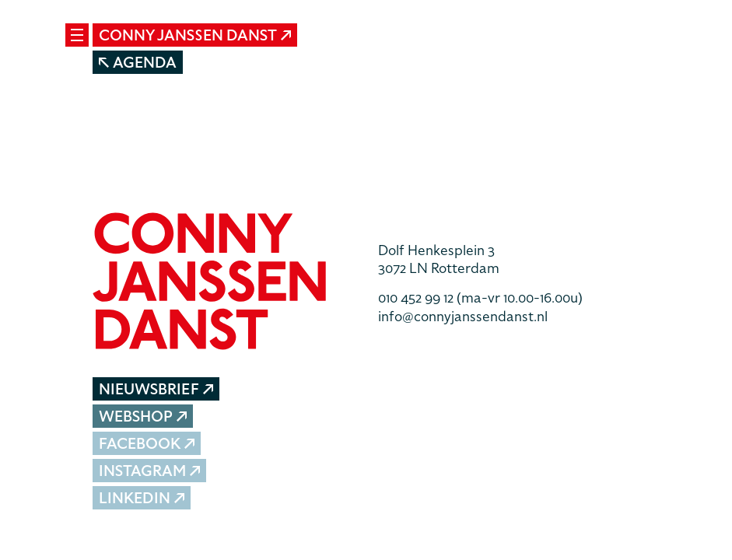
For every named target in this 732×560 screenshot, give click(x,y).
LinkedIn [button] (142, 498)
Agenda (138, 63)
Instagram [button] (150, 471)
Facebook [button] (147, 444)
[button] (224, 283)
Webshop (143, 416)
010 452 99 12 (480, 297)
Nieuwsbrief (156, 389)
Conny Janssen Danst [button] (195, 35)
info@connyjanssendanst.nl (463, 316)
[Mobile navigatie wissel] (77, 35)
